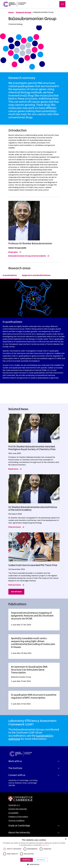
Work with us (15, 761)
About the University (19, 833)
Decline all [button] (41, 860)
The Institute (15, 768)
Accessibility (13, 813)
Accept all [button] (27, 860)
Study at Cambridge (19, 826)
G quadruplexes (10, 275)
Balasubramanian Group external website (29, 256)
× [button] (66, 839)
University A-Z (14, 805)
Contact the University (18, 809)
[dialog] (34, 852)
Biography (15, 252)
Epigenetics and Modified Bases (36, 275)
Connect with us (17, 775)
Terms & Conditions (16, 821)
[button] (34, 864)
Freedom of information (18, 817)
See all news (16, 592)
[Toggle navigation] (62, 4)
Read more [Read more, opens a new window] (46, 845)
